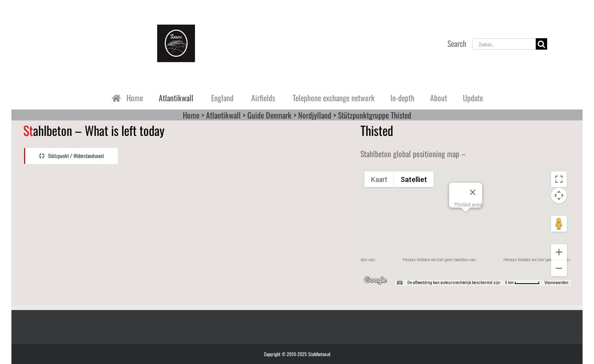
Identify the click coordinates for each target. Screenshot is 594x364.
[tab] (71, 156)
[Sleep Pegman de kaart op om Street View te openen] (559, 224)
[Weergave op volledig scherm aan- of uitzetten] (559, 179)
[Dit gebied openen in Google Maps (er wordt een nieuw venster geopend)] (375, 280)
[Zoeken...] (504, 44)
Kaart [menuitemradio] (379, 179)
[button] (466, 219)
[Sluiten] (473, 192)
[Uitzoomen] (559, 268)
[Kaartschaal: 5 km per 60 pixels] (522, 283)
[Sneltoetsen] (400, 283)
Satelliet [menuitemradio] (414, 179)
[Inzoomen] (559, 252)
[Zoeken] (541, 44)
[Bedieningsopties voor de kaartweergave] (559, 195)
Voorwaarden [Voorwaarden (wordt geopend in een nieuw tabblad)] (556, 283)
